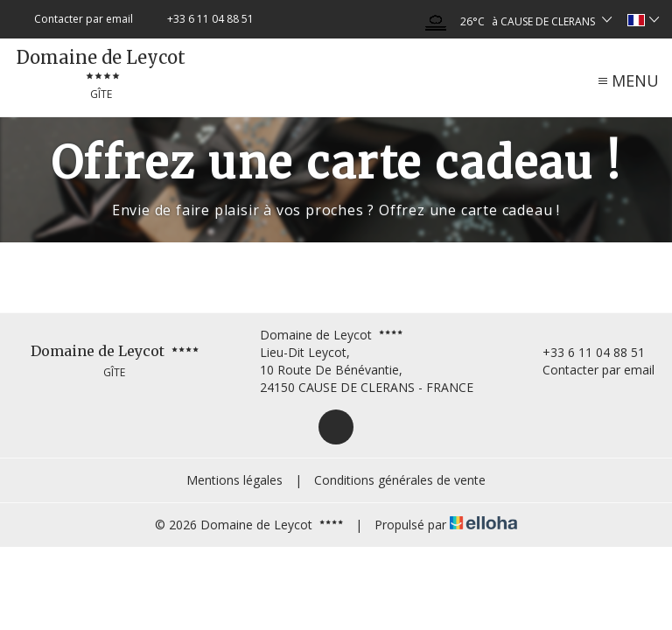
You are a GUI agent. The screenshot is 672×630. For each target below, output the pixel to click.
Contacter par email (588, 370)
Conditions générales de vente (400, 480)
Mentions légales (234, 480)
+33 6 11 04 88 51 (584, 352)
